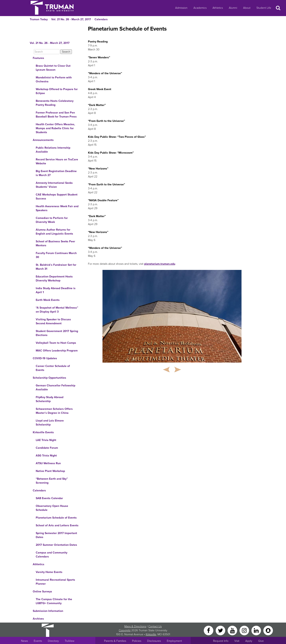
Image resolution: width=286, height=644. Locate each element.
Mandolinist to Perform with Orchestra (54, 79)
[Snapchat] (268, 630)
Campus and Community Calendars (52, 555)
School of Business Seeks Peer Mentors (55, 243)
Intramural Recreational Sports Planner (55, 582)
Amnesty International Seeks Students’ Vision (54, 185)
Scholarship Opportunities (49, 378)
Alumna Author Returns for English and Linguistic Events (54, 232)
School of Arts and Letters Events (57, 525)
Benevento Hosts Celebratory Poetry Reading (55, 103)
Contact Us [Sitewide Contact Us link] (155, 626)
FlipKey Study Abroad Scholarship (50, 399)
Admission (181, 8)
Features (38, 58)
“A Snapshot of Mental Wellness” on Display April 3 (57, 310)
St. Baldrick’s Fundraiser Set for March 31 (56, 267)
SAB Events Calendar (49, 498)
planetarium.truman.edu (160, 264)
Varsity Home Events (49, 572)
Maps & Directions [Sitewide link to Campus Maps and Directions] (135, 626)
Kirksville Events (43, 432)
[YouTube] (233, 630)
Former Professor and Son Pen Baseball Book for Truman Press (56, 115)
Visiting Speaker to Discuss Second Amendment (53, 321)
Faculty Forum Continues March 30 (56, 255)
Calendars (101, 19)
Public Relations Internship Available (53, 150)
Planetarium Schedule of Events (56, 518)
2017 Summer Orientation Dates (56, 545)
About (247, 8)
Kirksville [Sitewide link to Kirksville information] (151, 634)
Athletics (218, 8)
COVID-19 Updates (45, 358)
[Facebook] (209, 630)
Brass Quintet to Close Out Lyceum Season (53, 68)
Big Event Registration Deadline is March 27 (56, 173)
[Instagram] (245, 630)
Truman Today (39, 19)
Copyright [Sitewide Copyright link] (125, 630)
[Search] (47, 52)
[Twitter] (221, 630)
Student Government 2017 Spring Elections (57, 333)
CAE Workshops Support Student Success (57, 197)
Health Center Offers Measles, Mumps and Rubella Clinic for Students (55, 128)
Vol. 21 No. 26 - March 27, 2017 (71, 19)
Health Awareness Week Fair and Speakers (57, 208)
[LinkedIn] (257, 630)
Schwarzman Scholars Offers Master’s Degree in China (54, 411)
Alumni (233, 8)
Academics (200, 8)
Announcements (43, 140)
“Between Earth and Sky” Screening (52, 481)
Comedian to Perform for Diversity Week (52, 220)
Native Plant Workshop (50, 471)
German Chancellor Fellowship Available (56, 387)
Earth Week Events (48, 300)
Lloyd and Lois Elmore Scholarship (50, 423)
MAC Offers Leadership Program (57, 351)
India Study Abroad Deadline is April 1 (56, 290)
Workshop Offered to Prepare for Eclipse (57, 91)
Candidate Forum (47, 448)
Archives (38, 619)
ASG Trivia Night (46, 456)
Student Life (264, 8)
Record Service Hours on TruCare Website (57, 161)
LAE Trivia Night (46, 440)
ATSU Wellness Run (48, 463)
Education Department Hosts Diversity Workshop (54, 279)
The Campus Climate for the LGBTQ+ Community (54, 601)
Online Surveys (42, 592)
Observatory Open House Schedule (52, 508)
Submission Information (48, 611)
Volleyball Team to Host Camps (56, 343)
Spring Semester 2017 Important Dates (56, 535)
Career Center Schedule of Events (53, 368)
